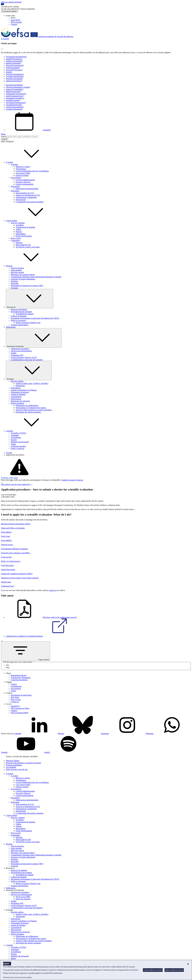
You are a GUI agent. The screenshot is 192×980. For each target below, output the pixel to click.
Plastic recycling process (11, 561)
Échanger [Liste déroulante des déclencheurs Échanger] (29, 371)
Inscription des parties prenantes (28, 412)
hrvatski (14, 79)
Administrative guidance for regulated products (43, 636)
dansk (13, 63)
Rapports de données (19, 309)
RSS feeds (15, 697)
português (15, 98)
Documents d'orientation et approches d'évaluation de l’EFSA (35, 318)
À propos (14, 164)
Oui (7, 665)
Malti (13, 92)
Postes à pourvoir (18, 448)
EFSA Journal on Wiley (20, 708)
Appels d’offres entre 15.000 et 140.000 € (32, 383)
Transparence (21, 169)
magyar (15, 89)
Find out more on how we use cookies (17, 977)
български (16, 57)
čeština (14, 61)
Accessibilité (11, 767)
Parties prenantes (17, 403)
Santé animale (16, 270)
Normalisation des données (21, 312)
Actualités (20, 225)
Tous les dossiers (17, 268)
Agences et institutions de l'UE (28, 195)
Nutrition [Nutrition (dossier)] (14, 281)
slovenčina (16, 103)
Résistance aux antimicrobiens (23, 275)
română (13, 100)
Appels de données (18, 394)
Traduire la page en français (72, 480)
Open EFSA (16, 20)
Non (8, 668)
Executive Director (23, 182)
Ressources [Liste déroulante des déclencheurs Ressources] (30, 299)
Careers (14, 684)
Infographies (21, 234)
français (15, 74)
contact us (53, 590)
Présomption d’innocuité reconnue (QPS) (27, 286)
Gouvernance (16, 178)
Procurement (16, 689)
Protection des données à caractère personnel (23, 763)
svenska (14, 109)
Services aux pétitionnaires (21, 351)
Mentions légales (13, 761)
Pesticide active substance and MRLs (16, 553)
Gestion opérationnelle (25, 184)
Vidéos (18, 229)
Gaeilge (15, 76)
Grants (13, 691)
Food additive (6, 540)
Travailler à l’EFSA (19, 433)
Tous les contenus (18, 223)
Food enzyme (6, 557)
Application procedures (20, 349)
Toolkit (14, 353)
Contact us (15, 702)
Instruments (20, 386)
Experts (14, 440)
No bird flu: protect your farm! (28, 247)
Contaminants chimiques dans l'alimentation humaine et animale (36, 277)
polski (15, 96)
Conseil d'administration (25, 180)
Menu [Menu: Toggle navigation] (3, 134)
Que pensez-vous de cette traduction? (16, 484)
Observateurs (16, 399)
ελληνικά (14, 70)
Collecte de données (19, 316)
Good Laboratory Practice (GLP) (24, 357)
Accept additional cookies (153, 970)
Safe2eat (19, 243)
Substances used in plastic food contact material (20, 578)
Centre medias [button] (30, 221)
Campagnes (15, 240)
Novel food (5, 536)
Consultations (16, 397)
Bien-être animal (17, 272)
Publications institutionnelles (27, 189)
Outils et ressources (18, 320)
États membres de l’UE (25, 193)
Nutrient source (7, 545)
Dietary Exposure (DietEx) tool (28, 323)
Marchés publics (17, 381)
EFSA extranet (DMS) (20, 713)
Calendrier (28, 130)
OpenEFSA (15, 706)
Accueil (9, 453)
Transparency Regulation (21, 678)
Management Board (19, 675)
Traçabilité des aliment (25, 314)
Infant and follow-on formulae (13, 528)
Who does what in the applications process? (41, 617)
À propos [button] (28, 162)
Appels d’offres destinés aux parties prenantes (34, 410)
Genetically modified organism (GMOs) (17, 574)
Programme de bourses (20, 392)
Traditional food (7, 586)
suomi (15, 107)
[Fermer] (2, 641)
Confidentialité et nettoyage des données (27, 360)
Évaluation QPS (17, 355)
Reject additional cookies (174, 970)
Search (4, 136)
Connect (14, 24)
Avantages (15, 435)
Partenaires (15, 191)
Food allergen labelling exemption (14, 549)
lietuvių (18, 87)
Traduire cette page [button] (9, 478)
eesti (13, 68)
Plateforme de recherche (20, 401)
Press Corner (16, 238)
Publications (11, 327)
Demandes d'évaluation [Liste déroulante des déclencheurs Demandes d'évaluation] (34, 338)
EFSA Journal (16, 22)
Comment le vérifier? (9, 11)
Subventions (16, 388)
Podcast (19, 232)
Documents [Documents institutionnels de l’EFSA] (15, 186)
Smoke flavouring (8, 570)
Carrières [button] (28, 431)
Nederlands (16, 94)
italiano (14, 81)
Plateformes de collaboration (27, 405)
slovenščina (14, 105)
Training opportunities (20, 325)
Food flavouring (7, 565)
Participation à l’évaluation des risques (31, 408)
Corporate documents (19, 680)
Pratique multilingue (14, 765)
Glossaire (14, 288)
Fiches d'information (24, 236)
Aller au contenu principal (11, 2)
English (9, 72)
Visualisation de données (25, 227)
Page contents (26, 651)
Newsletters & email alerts (21, 695)
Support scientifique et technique (24, 390)
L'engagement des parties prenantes (30, 202)
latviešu (14, 85)
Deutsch (15, 65)
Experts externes (22, 175)
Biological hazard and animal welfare (16, 524)
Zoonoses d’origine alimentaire (23, 279)
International (21, 200)
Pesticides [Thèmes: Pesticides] (15, 283)
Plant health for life (23, 245)
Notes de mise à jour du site (17, 769)
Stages (13, 444)
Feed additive (6, 532)
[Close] (2, 49)
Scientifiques (16, 437)
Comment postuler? (18, 446)
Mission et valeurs (23, 167)
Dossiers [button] (28, 266)
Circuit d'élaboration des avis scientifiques (32, 171)
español (14, 59)
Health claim (6, 582)
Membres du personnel (20, 442)
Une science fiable (23, 173)
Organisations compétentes (26, 197)
